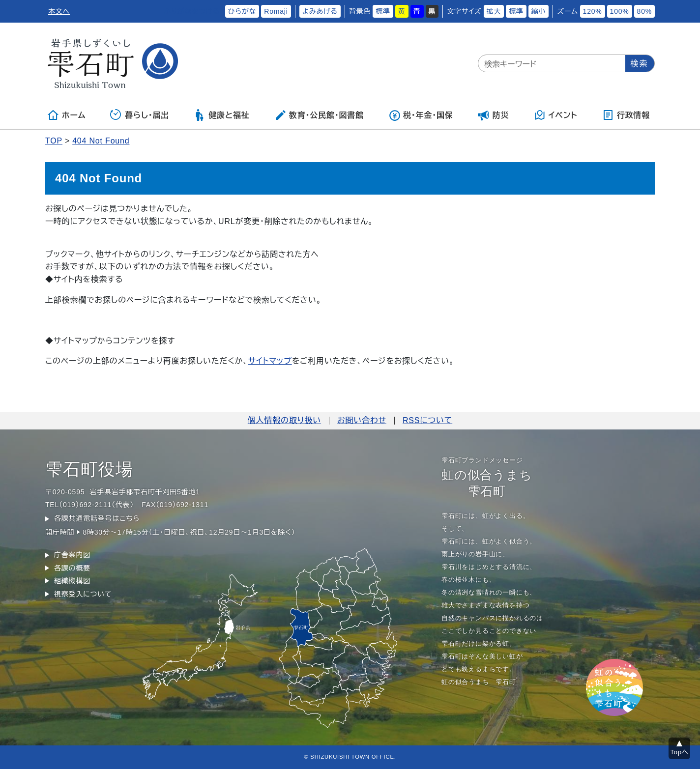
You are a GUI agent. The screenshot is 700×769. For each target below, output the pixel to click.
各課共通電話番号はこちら (97, 518)
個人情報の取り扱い (284, 420)
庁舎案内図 (72, 555)
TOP (54, 141)
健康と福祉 (221, 115)
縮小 (539, 11)
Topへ (680, 752)
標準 (383, 11)
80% (644, 11)
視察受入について (83, 594)
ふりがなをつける (192, 11)
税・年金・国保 (421, 115)
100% (620, 11)
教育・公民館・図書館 (319, 115)
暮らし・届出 (140, 115)
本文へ (59, 11)
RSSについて (427, 420)
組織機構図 (72, 581)
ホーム (66, 115)
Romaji (276, 11)
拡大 (494, 11)
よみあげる (320, 11)
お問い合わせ (362, 420)
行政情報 (626, 115)
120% (593, 11)
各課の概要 (72, 568)
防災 (494, 115)
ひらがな (242, 11)
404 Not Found (101, 141)
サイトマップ (270, 361)
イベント (556, 115)
